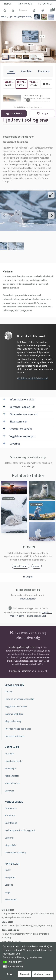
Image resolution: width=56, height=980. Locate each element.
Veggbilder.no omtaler (16, 706)
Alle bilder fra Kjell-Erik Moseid (32, 378)
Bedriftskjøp (11, 823)
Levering (9, 838)
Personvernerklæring (16, 852)
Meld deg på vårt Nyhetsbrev (23, 647)
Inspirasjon (25, 4)
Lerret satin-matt (13, 761)
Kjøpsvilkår (10, 845)
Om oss (9, 692)
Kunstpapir (10, 768)
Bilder (8, 4)
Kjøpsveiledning (13, 721)
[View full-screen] (51, 195)
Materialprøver (12, 783)
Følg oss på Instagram (20, 671)
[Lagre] (42, 113)
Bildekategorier (28, 599)
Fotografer (45, 4)
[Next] (51, 215)
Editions (9, 885)
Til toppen (28, 577)
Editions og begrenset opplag (19, 699)
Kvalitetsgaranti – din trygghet (20, 830)
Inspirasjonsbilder (14, 714)
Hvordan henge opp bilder (18, 729)
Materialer (12, 747)
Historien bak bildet (15, 736)
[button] (5, 962)
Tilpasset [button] (24, 974)
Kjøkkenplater (12, 776)
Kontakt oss (11, 808)
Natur (4, 16)
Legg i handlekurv (14, 113)
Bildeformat (11, 900)
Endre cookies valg (37, 616)
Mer (46, 84)
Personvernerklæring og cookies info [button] (22, 957)
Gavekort (9, 791)
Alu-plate (9, 753)
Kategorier (10, 877)
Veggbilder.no (14, 685)
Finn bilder (12, 864)
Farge (8, 892)
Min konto (10, 815)
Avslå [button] (10, 974)
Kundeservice (14, 802)
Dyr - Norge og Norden (20, 16)
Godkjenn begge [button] (43, 974)
